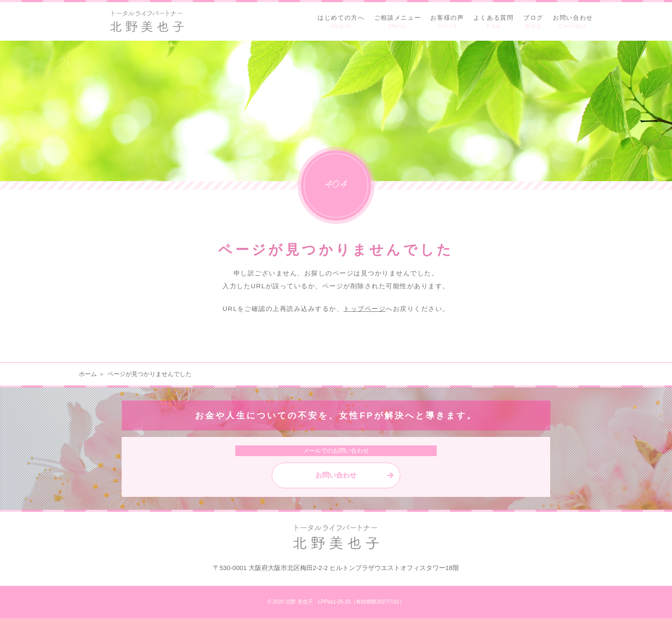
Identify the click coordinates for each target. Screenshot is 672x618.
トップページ (364, 309)
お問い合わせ (336, 475)
